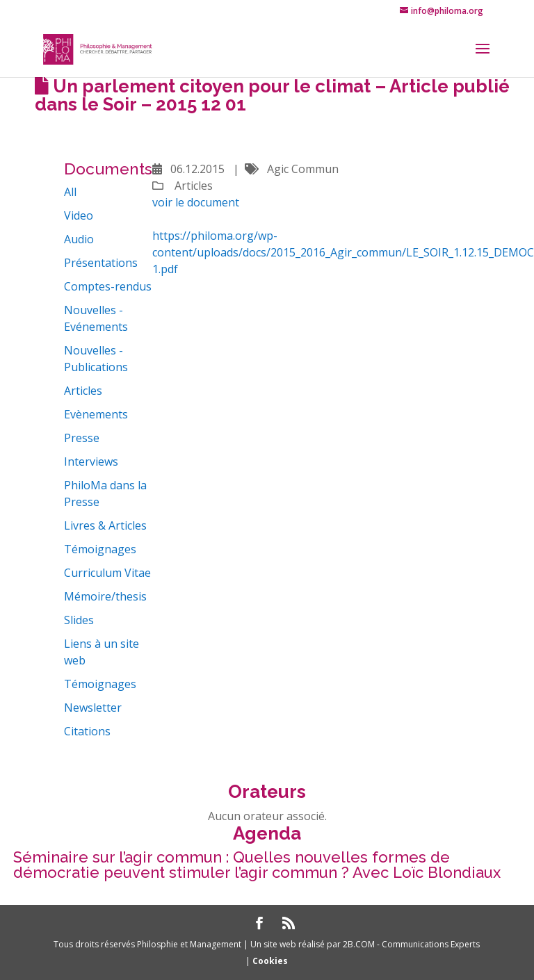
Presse (82, 438)
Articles (83, 391)
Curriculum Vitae (107, 573)
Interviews (91, 462)
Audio (79, 239)
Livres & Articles (105, 525)
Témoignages (100, 549)
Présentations (101, 263)
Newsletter (93, 708)
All (70, 192)
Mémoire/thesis (105, 596)
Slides (79, 620)
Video (79, 215)
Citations (87, 731)
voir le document (196, 202)
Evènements (96, 414)
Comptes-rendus (108, 286)
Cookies (270, 961)
